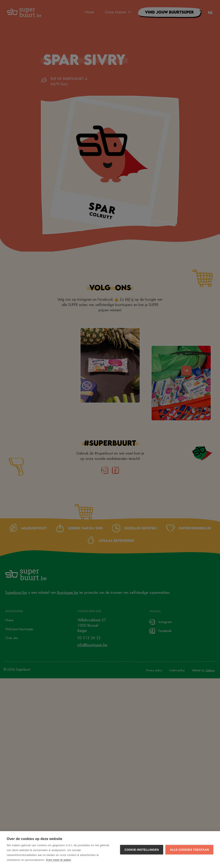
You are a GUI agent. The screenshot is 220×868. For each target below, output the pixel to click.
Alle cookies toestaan (189, 850)
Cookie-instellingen (142, 850)
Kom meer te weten (59, 860)
